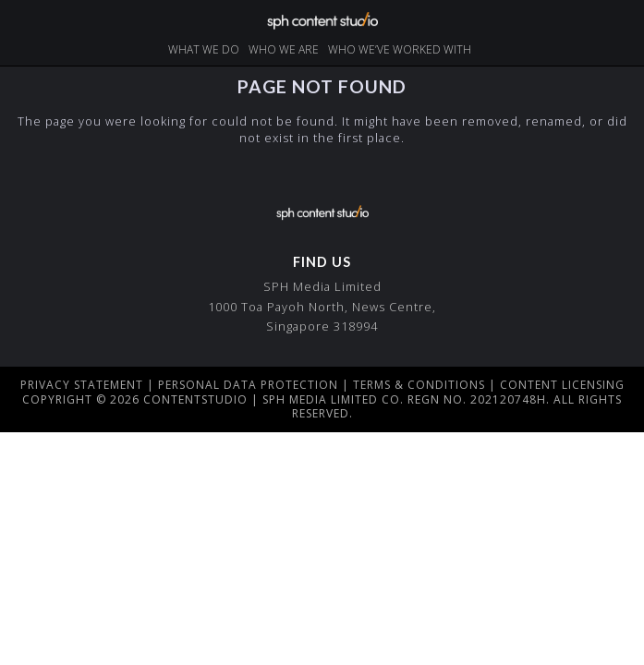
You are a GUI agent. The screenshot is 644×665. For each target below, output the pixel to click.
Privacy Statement (82, 385)
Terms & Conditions (419, 385)
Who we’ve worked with (400, 49)
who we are (284, 49)
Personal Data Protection (248, 385)
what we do (204, 49)
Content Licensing (562, 385)
